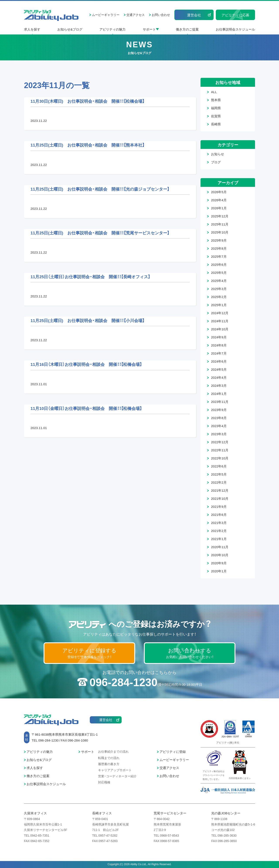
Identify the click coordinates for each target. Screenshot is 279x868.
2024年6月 (219, 361)
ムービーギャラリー (106, 15)
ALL (214, 92)
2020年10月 (220, 555)
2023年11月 (220, 402)
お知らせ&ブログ (70, 29)
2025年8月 (219, 248)
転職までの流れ (109, 758)
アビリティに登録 (173, 752)
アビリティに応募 (235, 15)
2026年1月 (219, 208)
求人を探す (32, 29)
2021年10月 (220, 498)
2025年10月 (220, 232)
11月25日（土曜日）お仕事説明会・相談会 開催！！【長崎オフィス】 (90, 276)
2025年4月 (219, 281)
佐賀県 (216, 116)
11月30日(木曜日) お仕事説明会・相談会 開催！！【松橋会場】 (88, 101)
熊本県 (216, 100)
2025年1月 (219, 305)
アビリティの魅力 (112, 29)
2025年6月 (219, 264)
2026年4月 (219, 200)
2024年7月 (219, 353)
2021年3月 (219, 523)
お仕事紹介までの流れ (113, 751)
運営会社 (194, 15)
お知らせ (218, 154)
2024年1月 (219, 394)
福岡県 (216, 108)
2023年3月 (219, 434)
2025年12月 (220, 216)
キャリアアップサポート (115, 770)
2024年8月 (219, 345)
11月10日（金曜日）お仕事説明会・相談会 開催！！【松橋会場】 (86, 408)
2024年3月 (219, 385)
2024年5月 (219, 369)
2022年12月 (220, 442)
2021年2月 (219, 531)
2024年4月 (219, 377)
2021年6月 (219, 515)
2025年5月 (219, 273)
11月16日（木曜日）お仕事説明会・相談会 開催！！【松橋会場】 (86, 364)
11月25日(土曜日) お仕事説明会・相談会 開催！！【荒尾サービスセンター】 (100, 233)
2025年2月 (219, 297)
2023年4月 (219, 426)
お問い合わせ (161, 15)
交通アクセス (136, 15)
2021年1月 (219, 539)
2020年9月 (219, 563)
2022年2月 (219, 482)
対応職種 (104, 782)
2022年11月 (220, 450)
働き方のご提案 (187, 29)
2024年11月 (220, 321)
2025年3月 (219, 289)
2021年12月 (220, 490)
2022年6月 (219, 466)
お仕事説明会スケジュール (235, 29)
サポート (149, 29)
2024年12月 (220, 313)
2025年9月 (219, 240)
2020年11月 (220, 547)
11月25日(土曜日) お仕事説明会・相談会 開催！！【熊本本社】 (88, 145)
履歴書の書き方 (109, 764)
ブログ (216, 162)
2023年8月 (219, 418)
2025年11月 (220, 224)
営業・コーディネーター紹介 (117, 776)
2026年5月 (219, 192)
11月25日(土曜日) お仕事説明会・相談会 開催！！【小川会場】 (88, 320)
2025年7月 (219, 256)
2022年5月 (219, 474)
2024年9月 (219, 337)
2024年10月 (220, 329)
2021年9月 (219, 506)
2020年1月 (219, 571)
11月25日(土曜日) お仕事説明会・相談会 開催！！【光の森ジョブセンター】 (100, 189)
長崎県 (216, 124)
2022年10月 (220, 458)
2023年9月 (219, 410)
